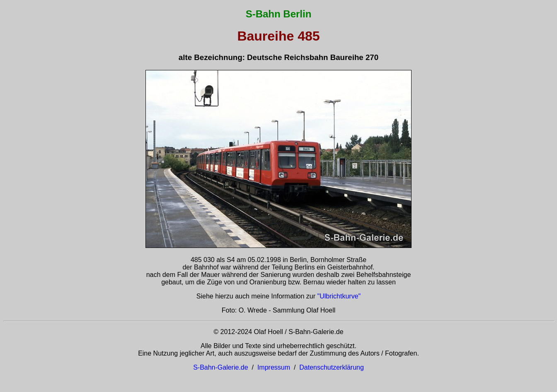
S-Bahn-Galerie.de (221, 367)
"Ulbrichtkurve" (339, 296)
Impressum (274, 367)
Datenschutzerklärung (332, 367)
